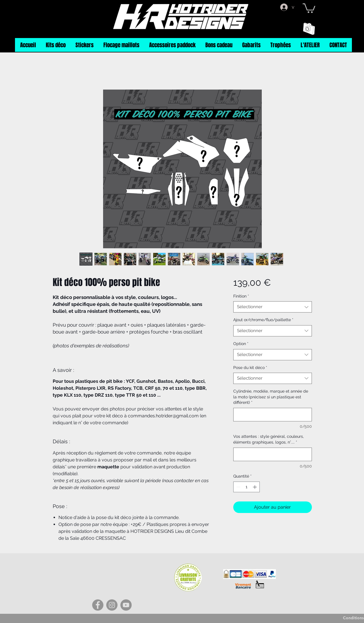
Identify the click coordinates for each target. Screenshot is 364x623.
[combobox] (273, 307)
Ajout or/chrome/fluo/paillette (263, 320)
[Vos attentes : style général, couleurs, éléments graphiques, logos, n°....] (273, 454)
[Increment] (255, 487)
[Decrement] (238, 487)
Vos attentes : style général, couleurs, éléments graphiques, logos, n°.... (269, 439)
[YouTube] (126, 605)
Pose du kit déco (250, 368)
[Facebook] (98, 605)
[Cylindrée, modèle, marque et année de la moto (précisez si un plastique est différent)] (273, 415)
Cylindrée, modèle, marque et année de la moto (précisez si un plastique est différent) (271, 397)
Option (241, 344)
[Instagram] (112, 605)
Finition (241, 296)
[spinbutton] (247, 487)
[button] (309, 8)
